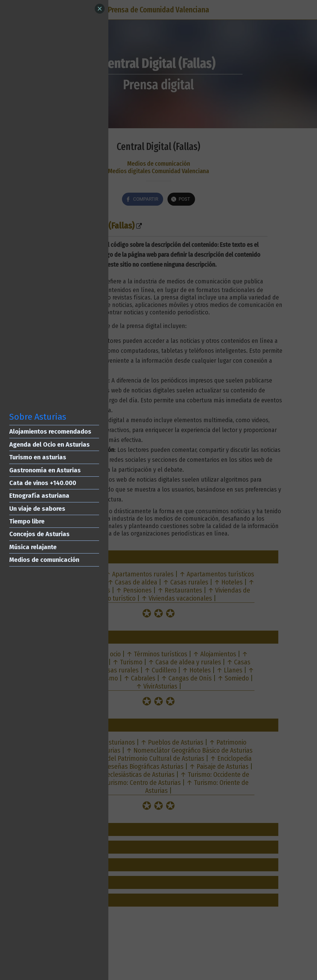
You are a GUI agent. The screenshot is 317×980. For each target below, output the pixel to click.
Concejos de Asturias (39, 534)
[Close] (100, 9)
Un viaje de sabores (37, 509)
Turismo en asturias (38, 457)
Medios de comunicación (44, 560)
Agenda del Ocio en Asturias (50, 444)
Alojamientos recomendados (50, 431)
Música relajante (33, 547)
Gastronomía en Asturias (45, 470)
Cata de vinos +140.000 (43, 483)
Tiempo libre (27, 521)
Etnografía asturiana (39, 496)
